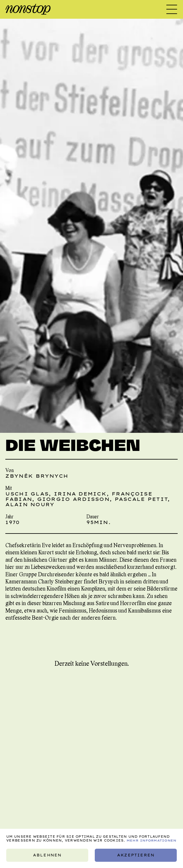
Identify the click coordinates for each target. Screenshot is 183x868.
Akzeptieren (136, 855)
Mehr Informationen (152, 840)
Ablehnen (47, 855)
